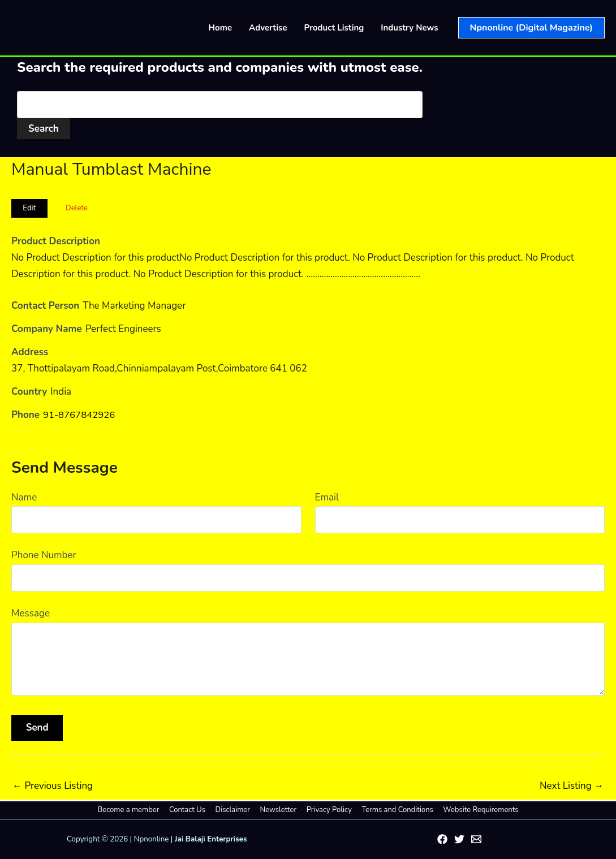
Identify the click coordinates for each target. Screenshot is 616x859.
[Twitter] (459, 839)
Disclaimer (235, 810)
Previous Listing (53, 786)
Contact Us (192, 810)
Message (31, 613)
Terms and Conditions (392, 810)
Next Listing (572, 786)
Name (24, 497)
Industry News (409, 28)
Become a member (136, 810)
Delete (77, 208)
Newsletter (278, 810)
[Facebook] (442, 839)
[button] (531, 28)
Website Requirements (473, 810)
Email (327, 497)
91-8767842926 (80, 415)
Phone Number (44, 555)
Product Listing (334, 28)
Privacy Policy (326, 810)
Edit (29, 208)
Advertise (268, 28)
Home (221, 28)
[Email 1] (476, 839)
